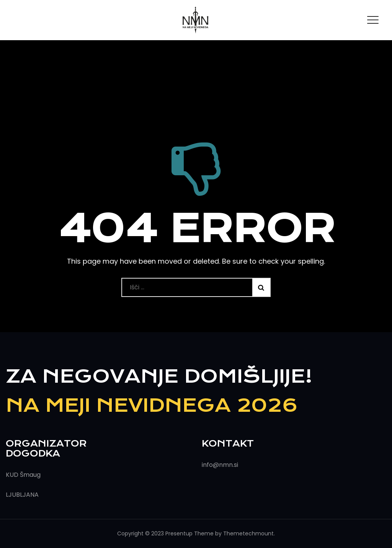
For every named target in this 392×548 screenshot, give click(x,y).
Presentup (179, 533)
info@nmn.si (220, 465)
